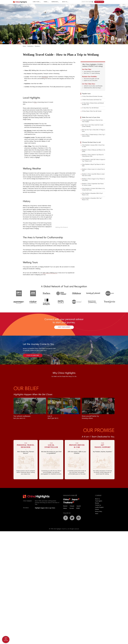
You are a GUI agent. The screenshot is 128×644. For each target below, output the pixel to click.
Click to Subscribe (33, 355)
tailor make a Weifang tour (50, 273)
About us (97, 499)
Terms (97, 514)
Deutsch (65, 506)
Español (79, 506)
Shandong (37, 46)
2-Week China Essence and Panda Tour (92, 100)
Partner (97, 509)
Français (72, 506)
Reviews (97, 503)
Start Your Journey (99, 2)
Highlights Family (70, 496)
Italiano (65, 508)
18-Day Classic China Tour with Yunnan (92, 111)
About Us (65, 2)
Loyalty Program (99, 507)
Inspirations (55, 2)
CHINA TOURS (36, 2)
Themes (45, 2)
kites (35, 102)
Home (24, 46)
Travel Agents (99, 501)
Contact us (98, 505)
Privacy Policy (99, 512)
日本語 (78, 508)
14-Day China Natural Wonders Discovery (92, 96)
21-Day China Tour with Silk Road (90, 108)
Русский (72, 508)
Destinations (30, 46)
